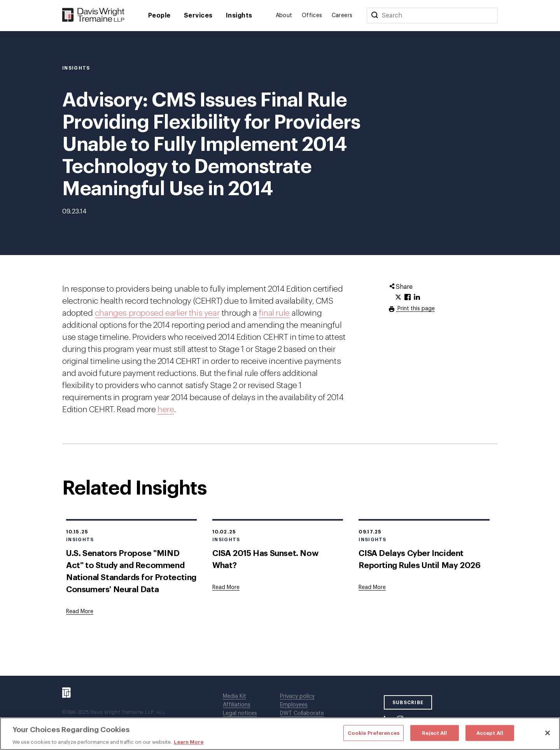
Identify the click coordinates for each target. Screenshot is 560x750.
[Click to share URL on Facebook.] (408, 297)
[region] (280, 734)
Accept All (490, 733)
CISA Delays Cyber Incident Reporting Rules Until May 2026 (419, 559)
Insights (239, 16)
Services (198, 16)
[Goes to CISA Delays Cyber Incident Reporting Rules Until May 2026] (372, 587)
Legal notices (240, 713)
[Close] (548, 733)
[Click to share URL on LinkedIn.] (417, 297)
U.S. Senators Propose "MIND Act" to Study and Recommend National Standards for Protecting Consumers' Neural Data (131, 572)
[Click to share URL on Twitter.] (398, 297)
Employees (294, 705)
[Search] (374, 16)
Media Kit (234, 696)
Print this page (415, 309)
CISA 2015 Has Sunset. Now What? (265, 559)
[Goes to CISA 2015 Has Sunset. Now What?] (226, 587)
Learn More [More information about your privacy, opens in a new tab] (189, 742)
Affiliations (237, 705)
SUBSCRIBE (408, 703)
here (166, 410)
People (159, 16)
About (284, 16)
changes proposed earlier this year (157, 313)
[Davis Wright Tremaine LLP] (94, 15)
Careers (342, 16)
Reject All (434, 733)
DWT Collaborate (302, 713)
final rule (274, 313)
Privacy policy (297, 696)
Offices (312, 16)
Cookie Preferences (374, 733)
